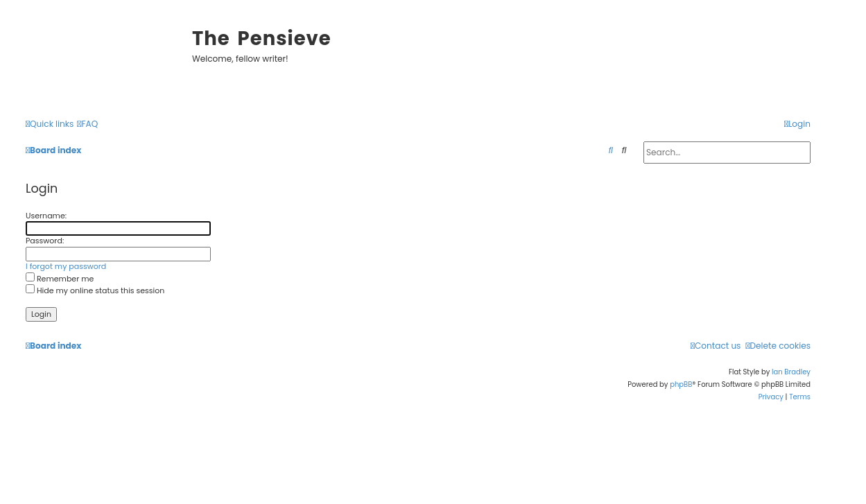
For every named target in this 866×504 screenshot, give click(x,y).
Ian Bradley (791, 372)
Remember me (60, 279)
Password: (45, 241)
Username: (46, 216)
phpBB (681, 384)
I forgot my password (66, 267)
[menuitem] (87, 124)
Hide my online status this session (95, 290)
